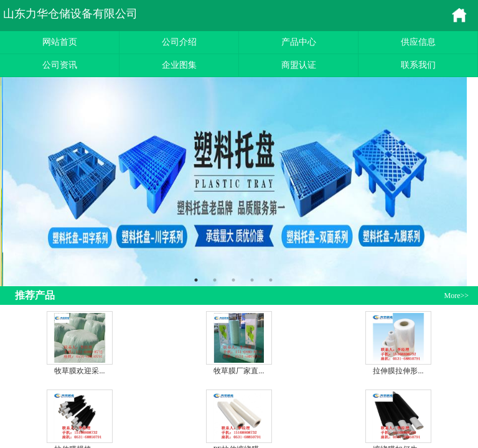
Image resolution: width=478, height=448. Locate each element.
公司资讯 (60, 65)
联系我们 (418, 65)
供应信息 (418, 42)
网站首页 (60, 42)
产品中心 (299, 42)
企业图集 (179, 65)
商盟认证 (299, 65)
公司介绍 (179, 42)
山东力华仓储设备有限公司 (70, 14)
